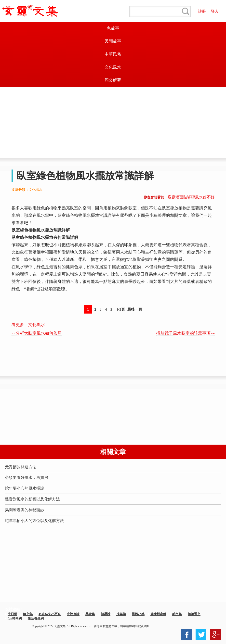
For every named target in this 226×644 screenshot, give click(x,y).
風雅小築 (138, 614)
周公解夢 (113, 80)
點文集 (177, 614)
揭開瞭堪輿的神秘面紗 (25, 510)
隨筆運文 (194, 614)
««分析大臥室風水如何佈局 (37, 333)
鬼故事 (113, 28)
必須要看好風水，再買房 (27, 478)
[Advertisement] (113, 122)
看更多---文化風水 (28, 325)
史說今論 (73, 614)
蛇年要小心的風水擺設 (25, 488)
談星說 (106, 614)
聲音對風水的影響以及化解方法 (32, 499)
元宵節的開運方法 (21, 467)
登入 (215, 11)
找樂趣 (121, 614)
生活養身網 (36, 618)
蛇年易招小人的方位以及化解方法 (34, 521)
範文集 (28, 614)
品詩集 (90, 614)
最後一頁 (135, 309)
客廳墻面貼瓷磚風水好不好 (191, 197)
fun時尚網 (15, 618)
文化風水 (113, 67)
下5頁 (120, 309)
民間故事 (113, 41)
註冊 (202, 11)
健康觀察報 (158, 614)
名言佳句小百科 (50, 614)
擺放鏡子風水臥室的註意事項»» (186, 333)
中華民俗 (113, 54)
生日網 (12, 614)
